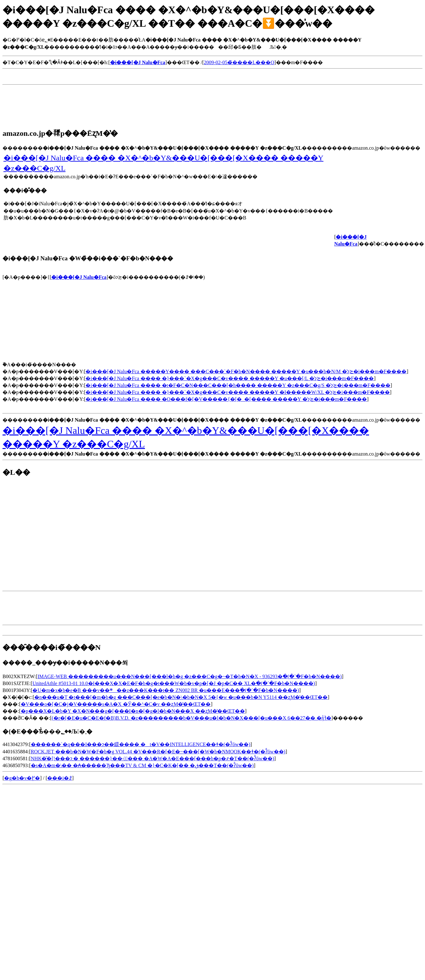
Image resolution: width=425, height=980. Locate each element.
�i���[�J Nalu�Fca (79, 277)
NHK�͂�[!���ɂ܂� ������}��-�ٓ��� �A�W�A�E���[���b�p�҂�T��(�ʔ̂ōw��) (152, 759)
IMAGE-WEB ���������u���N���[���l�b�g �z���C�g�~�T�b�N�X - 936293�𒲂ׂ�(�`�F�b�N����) (190, 676)
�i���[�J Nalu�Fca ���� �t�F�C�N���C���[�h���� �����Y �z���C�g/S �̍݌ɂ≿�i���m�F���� (238, 385)
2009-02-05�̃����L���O (239, 62)
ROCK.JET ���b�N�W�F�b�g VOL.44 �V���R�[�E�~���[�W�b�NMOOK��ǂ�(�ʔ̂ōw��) (158, 752)
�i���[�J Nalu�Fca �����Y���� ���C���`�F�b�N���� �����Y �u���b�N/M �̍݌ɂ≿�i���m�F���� (246, 371)
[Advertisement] (117, 79)
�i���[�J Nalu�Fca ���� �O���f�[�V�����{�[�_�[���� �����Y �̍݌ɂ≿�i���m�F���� (226, 399)
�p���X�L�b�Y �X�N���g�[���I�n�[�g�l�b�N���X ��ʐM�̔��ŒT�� (133, 711)
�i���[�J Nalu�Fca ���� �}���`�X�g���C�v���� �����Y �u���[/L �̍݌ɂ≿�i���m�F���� (230, 378)
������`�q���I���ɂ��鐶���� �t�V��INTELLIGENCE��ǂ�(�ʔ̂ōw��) (141, 744)
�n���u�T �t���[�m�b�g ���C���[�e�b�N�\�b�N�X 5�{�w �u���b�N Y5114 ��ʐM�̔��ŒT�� (181, 697)
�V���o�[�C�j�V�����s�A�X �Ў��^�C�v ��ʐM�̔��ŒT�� (116, 704)
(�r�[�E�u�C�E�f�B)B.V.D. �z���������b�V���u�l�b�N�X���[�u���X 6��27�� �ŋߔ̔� (191, 718)
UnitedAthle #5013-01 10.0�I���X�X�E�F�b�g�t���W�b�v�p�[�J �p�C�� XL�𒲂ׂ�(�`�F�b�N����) (174, 683)
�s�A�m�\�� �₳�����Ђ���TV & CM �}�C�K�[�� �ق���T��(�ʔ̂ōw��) (142, 765)
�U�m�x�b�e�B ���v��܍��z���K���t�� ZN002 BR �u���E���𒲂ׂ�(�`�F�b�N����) (166, 690)
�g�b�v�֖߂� (22, 778)
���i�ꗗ (59, 778)
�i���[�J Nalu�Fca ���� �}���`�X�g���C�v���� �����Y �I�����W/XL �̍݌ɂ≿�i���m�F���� (238, 392)
